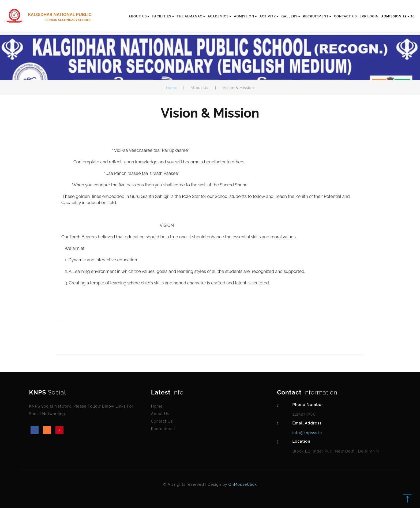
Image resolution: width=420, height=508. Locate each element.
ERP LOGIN (369, 16)
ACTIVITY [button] (269, 16)
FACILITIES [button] (163, 16)
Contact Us (162, 421)
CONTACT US (345, 16)
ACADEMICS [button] (220, 16)
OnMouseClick (243, 484)
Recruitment (163, 429)
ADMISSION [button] (246, 16)
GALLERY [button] (291, 16)
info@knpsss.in (307, 433)
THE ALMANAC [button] (191, 16)
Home (172, 88)
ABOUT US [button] (139, 16)
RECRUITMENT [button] (317, 16)
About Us (160, 414)
